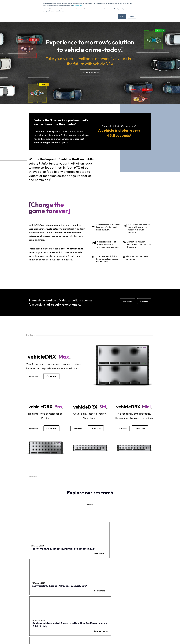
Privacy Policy (78, 630)
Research (150, 624)
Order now (143, 301)
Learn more (125, 301)
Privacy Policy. (78, 5)
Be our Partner (93, 621)
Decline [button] (132, 16)
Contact (150, 617)
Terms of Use (94, 630)
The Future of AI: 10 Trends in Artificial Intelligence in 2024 (42, 555)
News (149, 620)
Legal (106, 630)
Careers (90, 617)
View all (90, 506)
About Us (91, 624)
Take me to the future (90, 73)
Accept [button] (122, 16)
